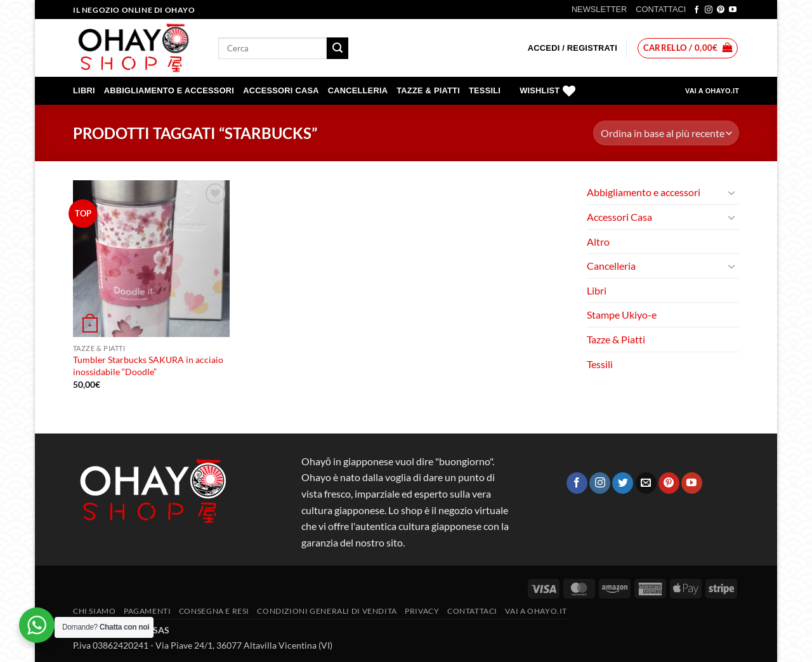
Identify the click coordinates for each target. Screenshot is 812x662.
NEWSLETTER (599, 9)
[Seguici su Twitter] (623, 483)
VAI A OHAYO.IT (712, 91)
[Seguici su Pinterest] (721, 10)
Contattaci (472, 611)
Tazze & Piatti (428, 90)
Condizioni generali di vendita (327, 611)
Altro (598, 242)
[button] (573, 48)
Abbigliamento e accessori (169, 90)
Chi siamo (95, 611)
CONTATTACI (661, 9)
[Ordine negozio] (666, 133)
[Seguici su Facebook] (697, 10)
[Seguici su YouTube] (733, 10)
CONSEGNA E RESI (214, 611)
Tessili (485, 90)
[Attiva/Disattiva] (731, 192)
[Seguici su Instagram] (709, 10)
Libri (84, 90)
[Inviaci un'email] (646, 483)
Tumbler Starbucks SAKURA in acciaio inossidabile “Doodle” (148, 366)
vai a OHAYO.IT (536, 611)
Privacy (422, 611)
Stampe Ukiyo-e (622, 314)
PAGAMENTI (147, 611)
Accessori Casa (281, 90)
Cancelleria (358, 90)
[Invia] (337, 48)
